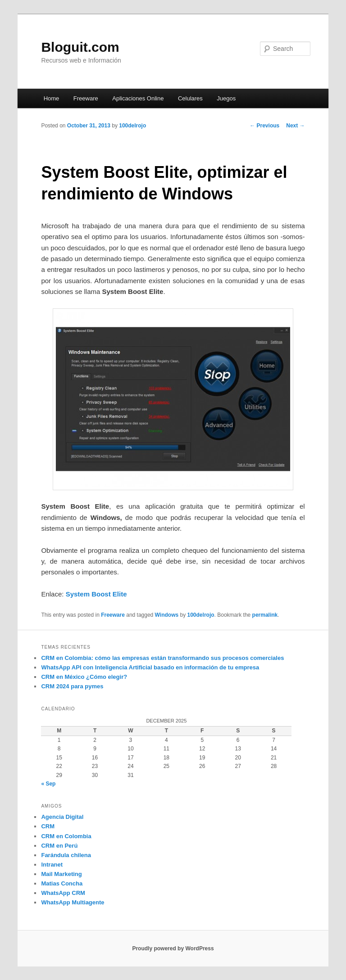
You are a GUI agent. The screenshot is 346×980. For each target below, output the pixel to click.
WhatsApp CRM (63, 893)
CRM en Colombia (66, 836)
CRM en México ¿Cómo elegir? (84, 677)
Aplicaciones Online (138, 98)
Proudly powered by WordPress (173, 948)
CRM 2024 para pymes (72, 686)
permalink (265, 615)
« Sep (48, 784)
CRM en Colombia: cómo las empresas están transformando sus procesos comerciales (162, 658)
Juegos (226, 98)
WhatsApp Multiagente (73, 902)
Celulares (190, 98)
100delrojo (132, 126)
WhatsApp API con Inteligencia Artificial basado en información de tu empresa (150, 667)
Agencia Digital (62, 817)
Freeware (86, 98)
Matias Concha (62, 883)
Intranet (52, 865)
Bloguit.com (80, 47)
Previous (264, 126)
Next (295, 126)
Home (52, 98)
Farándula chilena (66, 855)
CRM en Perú (59, 846)
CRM (48, 826)
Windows (167, 615)
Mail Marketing (61, 874)
